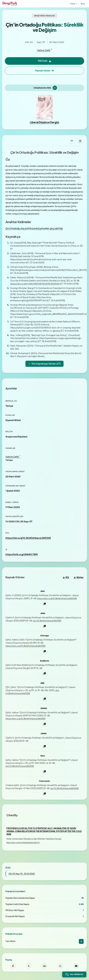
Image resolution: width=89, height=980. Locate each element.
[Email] (76, 968)
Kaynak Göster (44, 71)
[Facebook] (13, 968)
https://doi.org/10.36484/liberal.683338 (28, 540)
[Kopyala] (44, 606)
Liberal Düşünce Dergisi (44, 124)
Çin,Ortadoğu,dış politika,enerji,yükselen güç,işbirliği (34, 230)
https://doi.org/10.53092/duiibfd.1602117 (23, 844)
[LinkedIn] (44, 968)
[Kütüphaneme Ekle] (44, 88)
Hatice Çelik (44, 51)
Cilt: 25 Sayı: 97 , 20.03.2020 (22, 875)
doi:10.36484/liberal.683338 (47, 622)
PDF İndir (44, 61)
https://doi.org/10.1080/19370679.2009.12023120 (35, 285)
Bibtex (79, 579)
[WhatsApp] (60, 968)
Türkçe (74, 4)
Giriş (83, 4)
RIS (66, 579)
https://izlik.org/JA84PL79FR (22, 556)
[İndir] (81, 943)
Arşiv (8, 869)
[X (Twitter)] (29, 968)
